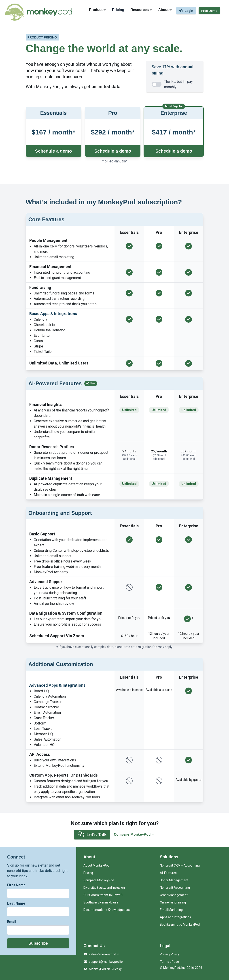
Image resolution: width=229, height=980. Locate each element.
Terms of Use (169, 962)
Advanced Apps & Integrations (57, 685)
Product (97, 10)
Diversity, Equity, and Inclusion (104, 888)
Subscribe (38, 943)
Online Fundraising (173, 902)
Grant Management (174, 895)
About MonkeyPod (96, 865)
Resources (141, 10)
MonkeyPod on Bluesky (103, 969)
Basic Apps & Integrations (53, 314)
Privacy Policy (170, 954)
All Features (168, 873)
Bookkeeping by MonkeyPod (180, 925)
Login (186, 11)
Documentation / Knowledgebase (107, 910)
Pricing (118, 10)
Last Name (16, 903)
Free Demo (209, 11)
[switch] (157, 84)
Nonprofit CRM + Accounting (180, 865)
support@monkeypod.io (103, 962)
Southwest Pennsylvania (101, 902)
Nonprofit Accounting (175, 888)
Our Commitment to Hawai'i (103, 895)
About (165, 10)
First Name (16, 885)
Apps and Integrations (175, 917)
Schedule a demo (54, 151)
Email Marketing (171, 910)
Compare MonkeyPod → (134, 834)
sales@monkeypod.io (101, 954)
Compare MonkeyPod (99, 880)
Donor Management (174, 880)
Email (12, 922)
